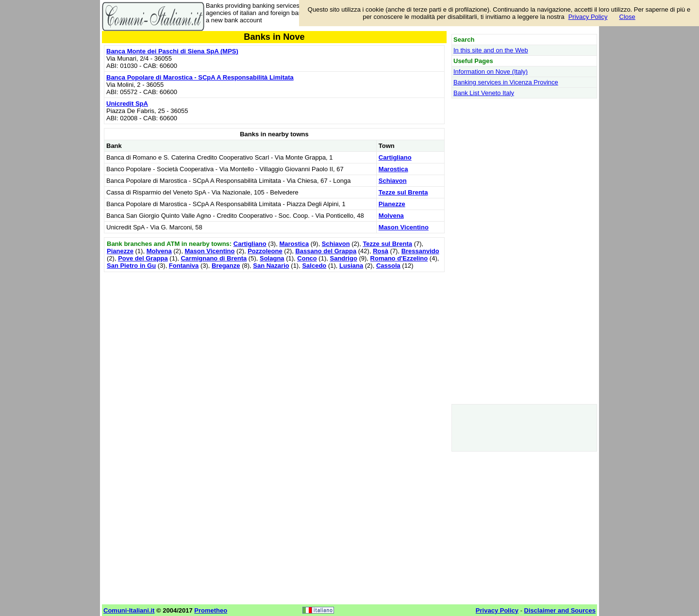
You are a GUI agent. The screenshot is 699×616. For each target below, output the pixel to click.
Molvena (391, 216)
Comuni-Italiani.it (129, 610)
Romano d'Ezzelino (399, 258)
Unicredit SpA (127, 104)
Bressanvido (420, 251)
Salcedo (314, 266)
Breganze (226, 266)
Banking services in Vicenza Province (506, 82)
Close (627, 17)
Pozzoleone (265, 251)
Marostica (393, 169)
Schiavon (393, 181)
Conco (307, 258)
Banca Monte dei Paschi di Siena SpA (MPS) (172, 51)
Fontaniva (184, 266)
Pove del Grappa (143, 258)
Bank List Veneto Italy (484, 93)
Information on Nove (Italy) (491, 72)
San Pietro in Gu (131, 266)
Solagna (272, 258)
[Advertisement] (274, 342)
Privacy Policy (588, 17)
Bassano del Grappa (326, 251)
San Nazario (271, 266)
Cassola (388, 266)
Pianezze (392, 204)
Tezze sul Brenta (403, 192)
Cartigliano (395, 157)
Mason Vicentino (404, 227)
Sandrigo (343, 258)
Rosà (381, 251)
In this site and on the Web (491, 50)
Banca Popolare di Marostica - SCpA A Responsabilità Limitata (200, 77)
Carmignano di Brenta (214, 258)
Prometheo (211, 610)
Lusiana (351, 266)
